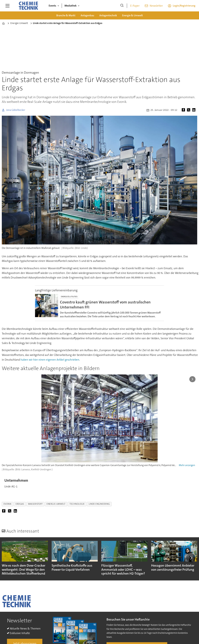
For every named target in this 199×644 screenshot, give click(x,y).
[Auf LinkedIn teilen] (194, 110)
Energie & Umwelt (132, 15)
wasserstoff (35, 504)
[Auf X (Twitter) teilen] (189, 110)
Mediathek (71, 6)
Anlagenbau (87, 15)
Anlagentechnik (108, 15)
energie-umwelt (56, 504)
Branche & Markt (66, 15)
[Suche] (122, 6)
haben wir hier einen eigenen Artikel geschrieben (50, 360)
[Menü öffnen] (7, 6)
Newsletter (156, 6)
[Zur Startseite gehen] (28, 6)
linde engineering (99, 504)
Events (52, 6)
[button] (191, 558)
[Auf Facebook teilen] (184, 110)
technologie (77, 504)
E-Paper (135, 6)
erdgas (20, 504)
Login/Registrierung (184, 6)
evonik (8, 504)
